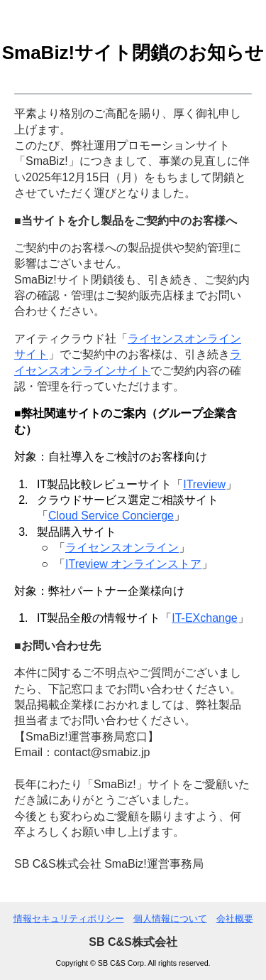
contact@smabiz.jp (102, 752)
